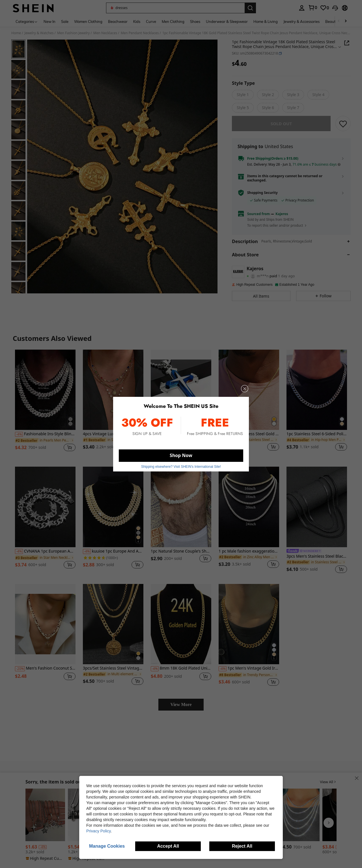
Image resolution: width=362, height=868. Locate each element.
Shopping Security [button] (262, 197)
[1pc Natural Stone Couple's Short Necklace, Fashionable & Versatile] (181, 511)
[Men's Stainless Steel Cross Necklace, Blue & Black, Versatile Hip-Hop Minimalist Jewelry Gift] (181, 394)
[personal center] (302, 8)
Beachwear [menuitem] (118, 21)
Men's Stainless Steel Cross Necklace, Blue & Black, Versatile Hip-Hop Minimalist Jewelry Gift (181, 438)
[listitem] (45, 408)
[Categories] (27, 21)
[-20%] (20, 673)
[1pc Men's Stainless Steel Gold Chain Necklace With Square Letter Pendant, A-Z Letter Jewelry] (249, 394)
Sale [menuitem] (65, 21)
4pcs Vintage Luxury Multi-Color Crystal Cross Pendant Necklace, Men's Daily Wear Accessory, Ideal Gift (113, 438)
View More (181, 708)
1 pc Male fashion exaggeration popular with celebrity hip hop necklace (249, 555)
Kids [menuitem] (137, 21)
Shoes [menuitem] (195, 21)
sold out (281, 127)
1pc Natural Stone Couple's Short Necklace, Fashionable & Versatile (181, 555)
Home (16, 33)
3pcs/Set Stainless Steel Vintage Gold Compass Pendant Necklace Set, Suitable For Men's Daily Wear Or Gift (113, 672)
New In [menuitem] (49, 21)
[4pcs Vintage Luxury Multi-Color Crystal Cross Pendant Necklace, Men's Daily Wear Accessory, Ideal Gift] (113, 394)
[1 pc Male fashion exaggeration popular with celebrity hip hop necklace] (249, 511)
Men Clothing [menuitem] (173, 21)
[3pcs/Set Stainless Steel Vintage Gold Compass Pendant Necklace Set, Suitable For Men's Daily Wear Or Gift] (113, 628)
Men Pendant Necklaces (140, 33)
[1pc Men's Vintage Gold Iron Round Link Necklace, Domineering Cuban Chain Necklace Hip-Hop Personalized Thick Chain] (249, 628)
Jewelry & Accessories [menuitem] (301, 21)
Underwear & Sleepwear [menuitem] (227, 21)
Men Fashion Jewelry (73, 33)
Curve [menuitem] (151, 21)
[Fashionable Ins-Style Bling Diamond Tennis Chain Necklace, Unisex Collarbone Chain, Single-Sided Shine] (45, 394)
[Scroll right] (346, 21)
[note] (45, 858)
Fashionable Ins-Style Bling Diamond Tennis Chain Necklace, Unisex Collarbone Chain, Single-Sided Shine (45, 438)
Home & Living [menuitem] (266, 21)
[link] (313, 8)
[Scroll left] (339, 21)
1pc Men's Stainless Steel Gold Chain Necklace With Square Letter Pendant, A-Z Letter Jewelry (249, 438)
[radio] (243, 95)
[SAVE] (343, 127)
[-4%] (19, 438)
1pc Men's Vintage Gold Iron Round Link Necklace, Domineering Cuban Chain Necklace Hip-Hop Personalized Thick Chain (249, 672)
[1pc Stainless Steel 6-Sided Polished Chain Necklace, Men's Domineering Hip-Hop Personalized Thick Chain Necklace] (317, 394)
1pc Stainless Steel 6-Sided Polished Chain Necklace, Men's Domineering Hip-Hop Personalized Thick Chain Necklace (317, 438)
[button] (175, 8)
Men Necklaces (105, 33)
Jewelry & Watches (39, 33)
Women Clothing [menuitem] (88, 21)
